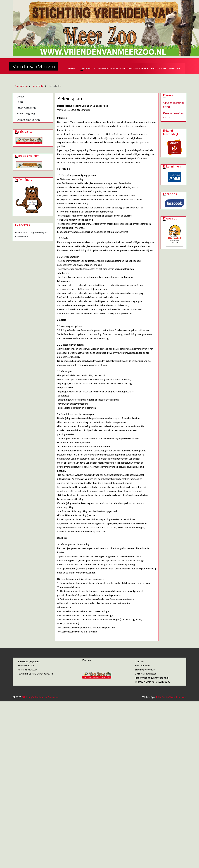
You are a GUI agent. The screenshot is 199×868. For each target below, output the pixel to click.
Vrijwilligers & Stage (112, 69)
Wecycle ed (158, 69)
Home (72, 69)
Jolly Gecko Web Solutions (171, 697)
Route (20, 102)
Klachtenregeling (26, 113)
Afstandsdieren (138, 69)
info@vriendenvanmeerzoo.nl (152, 678)
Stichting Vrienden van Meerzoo (40, 697)
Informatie (88, 69)
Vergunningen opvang (28, 119)
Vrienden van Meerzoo (33, 66)
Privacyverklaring (26, 107)
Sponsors (174, 69)
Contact (21, 96)
